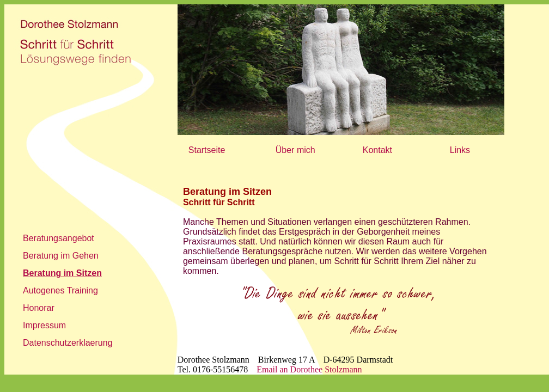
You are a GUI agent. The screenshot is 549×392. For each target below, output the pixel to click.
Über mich (295, 150)
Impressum (44, 325)
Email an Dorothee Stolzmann (309, 369)
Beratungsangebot (59, 238)
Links (460, 150)
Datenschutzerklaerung (68, 343)
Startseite (207, 150)
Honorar (39, 308)
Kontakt (377, 150)
